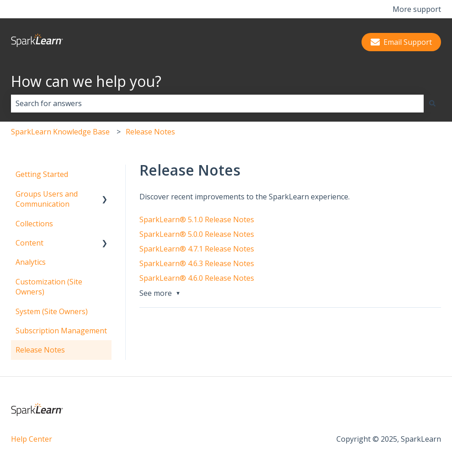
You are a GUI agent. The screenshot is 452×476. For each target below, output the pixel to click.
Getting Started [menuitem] (42, 174)
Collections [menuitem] (34, 224)
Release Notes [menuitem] (40, 350)
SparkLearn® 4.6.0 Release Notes (197, 278)
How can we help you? (86, 81)
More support (417, 9)
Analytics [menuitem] (31, 262)
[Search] (432, 103)
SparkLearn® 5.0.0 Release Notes (197, 234)
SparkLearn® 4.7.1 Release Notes (197, 249)
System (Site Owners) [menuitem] (52, 311)
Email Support (401, 42)
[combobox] (217, 103)
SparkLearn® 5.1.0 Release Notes (197, 219)
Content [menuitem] (29, 243)
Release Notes (150, 132)
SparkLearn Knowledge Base (60, 132)
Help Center (32, 439)
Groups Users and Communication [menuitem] (47, 199)
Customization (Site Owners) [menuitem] (49, 287)
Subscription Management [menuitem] (61, 331)
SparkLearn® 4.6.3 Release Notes (197, 263)
